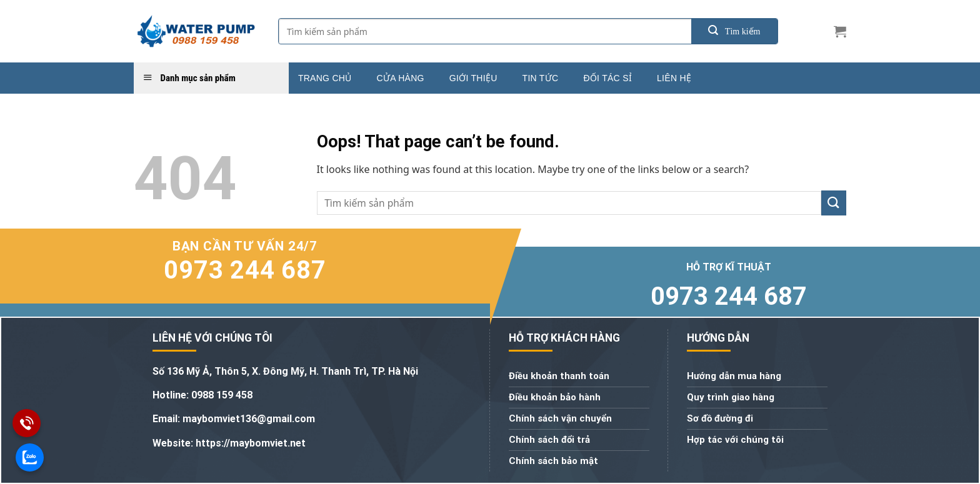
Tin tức (541, 78)
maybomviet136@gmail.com (249, 419)
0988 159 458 (222, 395)
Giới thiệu (473, 78)
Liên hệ (674, 78)
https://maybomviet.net (249, 443)
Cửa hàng (401, 78)
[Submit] (734, 31)
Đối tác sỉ (607, 78)
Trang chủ (325, 78)
